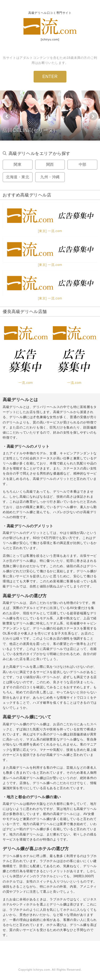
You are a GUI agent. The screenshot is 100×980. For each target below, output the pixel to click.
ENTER (50, 77)
